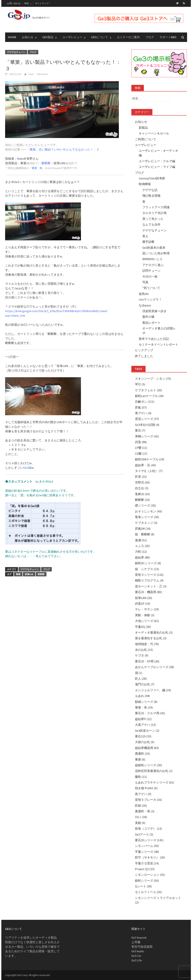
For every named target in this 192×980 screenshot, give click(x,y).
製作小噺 (148, 317)
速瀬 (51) (141, 540)
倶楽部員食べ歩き (154, 311)
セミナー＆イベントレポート (158, 344)
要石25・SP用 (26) (147, 661)
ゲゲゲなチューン (16, 52)
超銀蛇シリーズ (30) (148, 765)
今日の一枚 (150, 276)
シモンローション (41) (150, 874)
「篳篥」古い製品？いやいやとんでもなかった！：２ (63, 149)
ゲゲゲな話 (150, 190)
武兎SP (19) (143, 603)
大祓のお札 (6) (145, 742)
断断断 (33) (142, 499)
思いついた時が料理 (156, 253)
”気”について (151, 288)
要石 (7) (140, 430)
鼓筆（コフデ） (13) (148, 828)
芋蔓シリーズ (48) (147, 851)
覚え (145, 236)
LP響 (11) (141, 448)
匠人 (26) (141, 678)
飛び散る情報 (151, 195)
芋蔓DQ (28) (143, 627)
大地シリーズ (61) (147, 621)
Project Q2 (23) (145, 869)
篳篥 (18, 574)
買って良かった (153, 219)
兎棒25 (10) (142, 494)
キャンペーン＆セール (154, 133)
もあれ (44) (142, 696)
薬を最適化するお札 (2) (151, 638)
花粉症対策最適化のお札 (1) (154, 771)
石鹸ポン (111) (145, 401)
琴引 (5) (140, 384)
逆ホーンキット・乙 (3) (151, 586)
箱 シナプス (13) (147, 569)
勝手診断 (148, 241)
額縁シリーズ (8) (146, 701)
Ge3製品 (48, 37)
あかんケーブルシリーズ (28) (154, 667)
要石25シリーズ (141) (149, 840)
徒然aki (144, 294)
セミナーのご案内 (128, 37)
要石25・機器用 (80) (148, 592)
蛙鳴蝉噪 (145, 184)
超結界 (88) (142, 557)
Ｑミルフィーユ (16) (148, 892)
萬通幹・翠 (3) (145, 811)
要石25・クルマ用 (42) (150, 713)
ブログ (150, 37)
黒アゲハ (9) (143, 794)
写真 (145, 282)
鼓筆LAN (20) (143, 598)
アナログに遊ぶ (153, 265)
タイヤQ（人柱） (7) (149, 471)
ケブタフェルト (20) (148, 390)
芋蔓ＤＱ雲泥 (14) (147, 863)
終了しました (144, 356)
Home (12, 37)
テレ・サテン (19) (147, 609)
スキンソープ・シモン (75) (153, 378)
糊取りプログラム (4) (149, 580)
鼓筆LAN (29, 574)
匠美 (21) (141, 477)
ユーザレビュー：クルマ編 (157, 161)
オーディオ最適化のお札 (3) (154, 632)
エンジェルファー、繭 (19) (153, 690)
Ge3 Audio (138, 951)
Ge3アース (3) (144, 834)
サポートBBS (168, 37)
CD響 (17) (141, 453)
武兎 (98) (141, 442)
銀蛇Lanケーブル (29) (149, 396)
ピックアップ (144, 350)
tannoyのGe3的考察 (152, 178)
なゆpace (145, 305)
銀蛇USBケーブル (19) (150, 459)
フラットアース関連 (156, 207)
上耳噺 (136, 942)
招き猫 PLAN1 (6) (146, 788)
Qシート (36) (143, 886)
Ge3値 (27, 468)
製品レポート (151, 322)
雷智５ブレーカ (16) (148, 799)
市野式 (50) (142, 482)
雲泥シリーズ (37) (147, 419)
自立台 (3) (142, 488)
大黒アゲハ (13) (145, 724)
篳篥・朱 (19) (144, 707)
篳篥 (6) (140, 759)
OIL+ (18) (141, 817)
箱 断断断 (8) (145, 534)
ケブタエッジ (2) (146, 523)
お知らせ (28, 37)
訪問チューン (151, 270)
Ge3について (100, 37)
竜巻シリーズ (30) (147, 517)
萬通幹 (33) (142, 753)
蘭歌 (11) (141, 776)
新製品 (143, 127)
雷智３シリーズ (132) (149, 574)
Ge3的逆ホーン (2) (147, 730)
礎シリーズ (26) (145, 505)
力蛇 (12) (141, 552)
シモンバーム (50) (147, 846)
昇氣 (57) (141, 407)
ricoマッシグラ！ (150, 299)
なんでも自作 (151, 224)
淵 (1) (139, 673)
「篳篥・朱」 (37, 168)
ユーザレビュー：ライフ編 (157, 166)
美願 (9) (140, 823)
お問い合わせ (14, 3)
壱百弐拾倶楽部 (142, 947)
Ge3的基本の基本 (154, 247)
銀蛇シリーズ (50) (147, 880)
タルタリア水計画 (154, 213)
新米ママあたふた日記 (154, 339)
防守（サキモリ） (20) (150, 857)
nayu (31, 74)
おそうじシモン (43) (148, 511)
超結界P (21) (143, 719)
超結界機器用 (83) (147, 748)
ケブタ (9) (142, 655)
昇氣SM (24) (143, 528)
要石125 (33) (143, 736)
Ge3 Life (137, 960)
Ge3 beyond (139, 937)
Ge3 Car (136, 956)
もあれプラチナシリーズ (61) (154, 782)
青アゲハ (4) (143, 413)
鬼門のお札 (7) (145, 684)
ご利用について (146, 139)
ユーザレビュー (72, 37)
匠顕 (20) (141, 805)
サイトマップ (42, 3)
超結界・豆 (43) (145, 465)
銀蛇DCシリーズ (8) (148, 563)
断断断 (46, 163)
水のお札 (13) (144, 649)
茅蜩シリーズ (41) (147, 436)
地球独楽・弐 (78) (147, 644)
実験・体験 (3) (145, 615)
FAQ (27, 3)
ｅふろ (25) (142, 546)
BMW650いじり (152, 259)
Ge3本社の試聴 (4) (147, 425)
